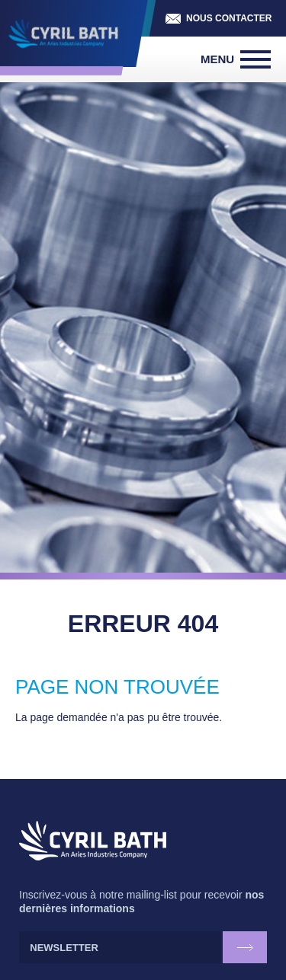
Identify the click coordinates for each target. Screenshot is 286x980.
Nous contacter (229, 18)
